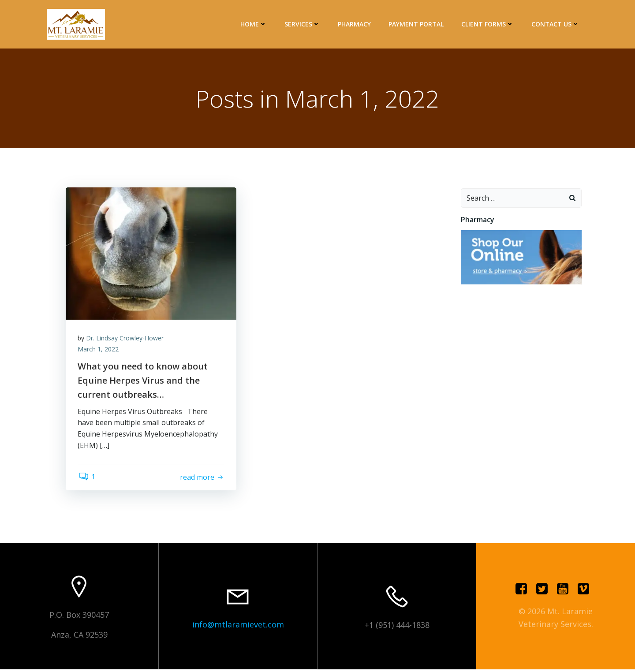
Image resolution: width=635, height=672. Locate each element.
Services (303, 24)
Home (254, 24)
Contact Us (556, 24)
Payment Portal (417, 24)
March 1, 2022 (99, 351)
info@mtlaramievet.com (238, 627)
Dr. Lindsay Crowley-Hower (126, 340)
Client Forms (488, 24)
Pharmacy (355, 24)
